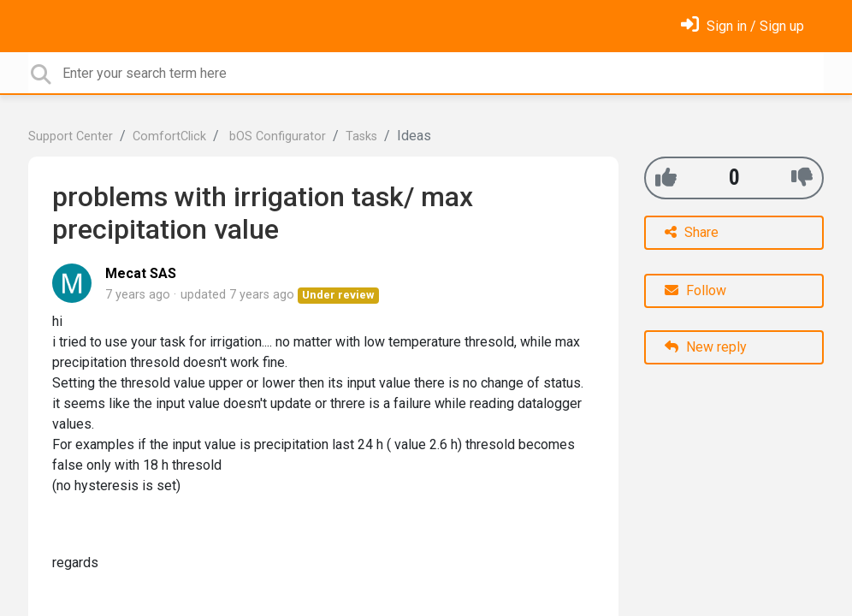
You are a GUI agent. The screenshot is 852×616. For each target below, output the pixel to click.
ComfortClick (169, 136)
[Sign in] (743, 26)
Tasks (361, 136)
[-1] (802, 178)
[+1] (666, 178)
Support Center (71, 136)
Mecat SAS (141, 273)
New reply (706, 347)
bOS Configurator (276, 136)
